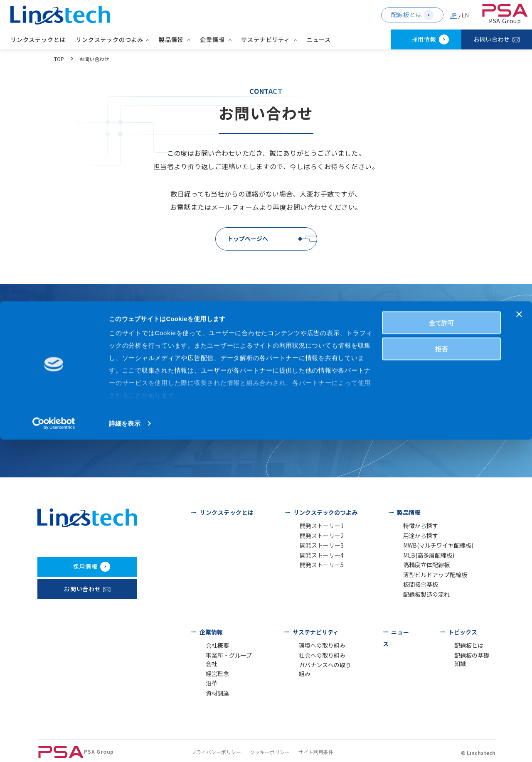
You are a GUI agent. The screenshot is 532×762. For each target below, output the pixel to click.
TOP (59, 59)
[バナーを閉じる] (519, 637)
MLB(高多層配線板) (422, 557)
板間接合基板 (416, 588)
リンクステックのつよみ (323, 512)
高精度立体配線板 (421, 567)
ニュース (321, 39)
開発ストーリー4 (316, 557)
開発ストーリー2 (316, 536)
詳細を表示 (125, 746)
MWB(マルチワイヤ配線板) (431, 547)
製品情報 (406, 512)
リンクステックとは (40, 39)
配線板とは (406, 15)
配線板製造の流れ (421, 599)
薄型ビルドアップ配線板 (429, 578)
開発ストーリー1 (316, 526)
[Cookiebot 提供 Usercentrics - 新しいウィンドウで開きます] (54, 746)
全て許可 (441, 645)
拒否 (441, 671)
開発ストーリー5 (316, 567)
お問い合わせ (492, 39)
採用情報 (424, 39)
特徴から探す (416, 526)
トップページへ (248, 238)
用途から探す (416, 536)
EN (465, 15)
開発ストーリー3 (316, 547)
